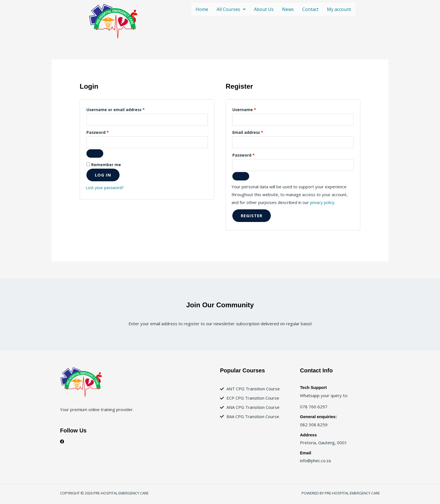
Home (202, 9)
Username (253, 109)
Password (106, 132)
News (288, 9)
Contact (310, 9)
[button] (231, 9)
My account (339, 9)
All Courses (231, 9)
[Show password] (95, 155)
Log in (103, 176)
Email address (256, 132)
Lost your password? (106, 189)
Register (252, 217)
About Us (264, 9)
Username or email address (124, 109)
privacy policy (323, 204)
